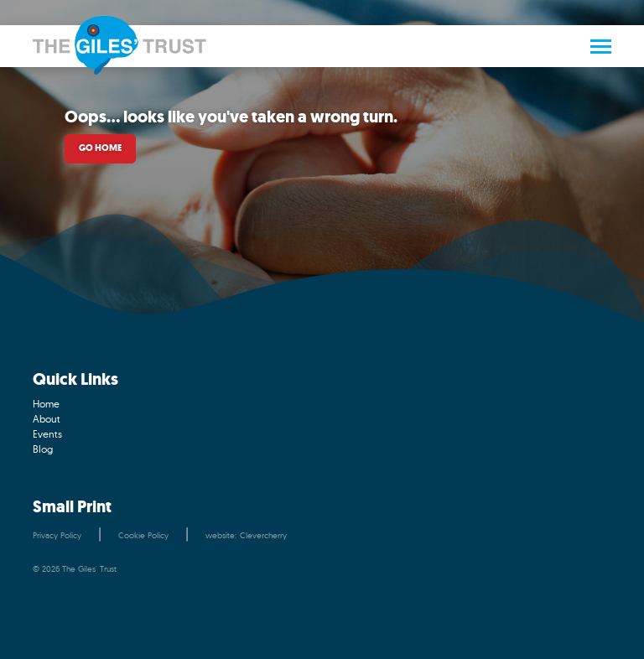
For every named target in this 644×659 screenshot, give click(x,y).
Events (47, 434)
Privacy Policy (57, 535)
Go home (100, 148)
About (47, 419)
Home (46, 404)
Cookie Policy (143, 535)
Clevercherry (263, 535)
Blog (43, 449)
